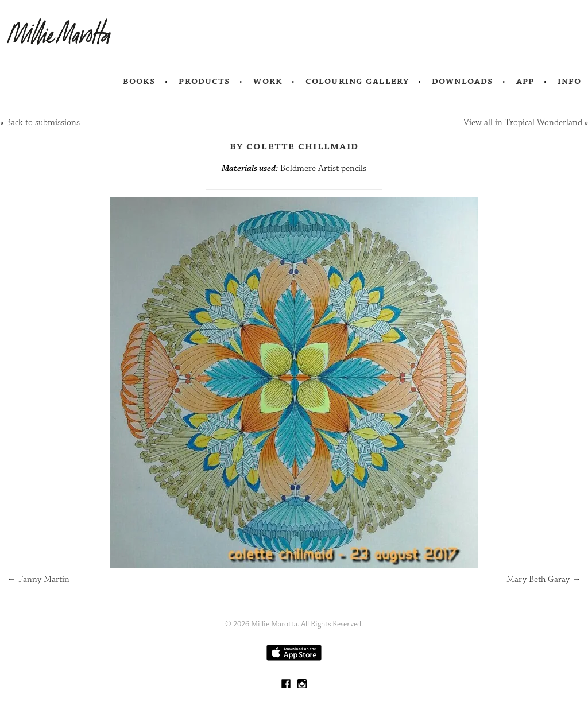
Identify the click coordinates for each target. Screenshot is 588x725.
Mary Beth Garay (544, 579)
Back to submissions (43, 123)
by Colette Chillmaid (294, 146)
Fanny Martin (38, 579)
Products (204, 81)
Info (570, 81)
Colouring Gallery (357, 81)
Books (140, 81)
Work (268, 81)
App (525, 81)
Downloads (463, 81)
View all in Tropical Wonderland (523, 123)
